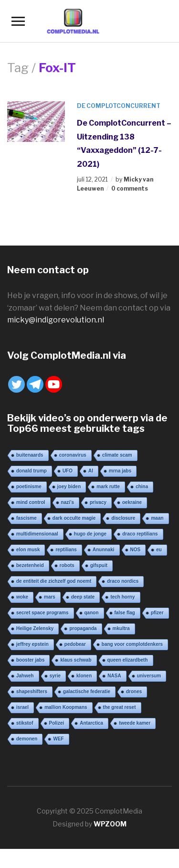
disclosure (123, 518)
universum (149, 676)
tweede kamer (135, 723)
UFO (68, 471)
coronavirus (73, 455)
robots (67, 565)
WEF (58, 739)
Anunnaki (104, 550)
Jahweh (25, 676)
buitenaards (30, 455)
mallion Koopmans (66, 707)
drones (134, 691)
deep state (83, 597)
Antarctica (91, 723)
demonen (27, 739)
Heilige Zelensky (35, 628)
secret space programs (42, 613)
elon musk (28, 550)
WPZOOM (110, 824)
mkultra (121, 628)
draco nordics (123, 581)
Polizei (57, 723)
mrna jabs (120, 471)
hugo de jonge (90, 534)
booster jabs (30, 660)
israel (22, 707)
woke (22, 597)
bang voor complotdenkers (132, 644)
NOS (136, 550)
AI (91, 471)
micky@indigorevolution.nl (56, 320)
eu (159, 550)
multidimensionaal (37, 534)
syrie (55, 676)
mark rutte (108, 487)
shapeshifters (32, 691)
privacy (98, 502)
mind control (31, 502)
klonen (84, 676)
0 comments (130, 188)
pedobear (75, 644)
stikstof (25, 723)
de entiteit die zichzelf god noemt (54, 581)
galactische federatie (87, 691)
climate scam (117, 455)
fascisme (26, 518)
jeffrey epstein (32, 644)
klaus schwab (76, 660)
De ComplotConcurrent (119, 106)
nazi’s (68, 502)
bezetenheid (30, 565)
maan (157, 518)
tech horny (122, 597)
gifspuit (99, 565)
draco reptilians (140, 534)
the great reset (120, 707)
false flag (125, 613)
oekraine (132, 502)
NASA (114, 676)
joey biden (69, 487)
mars (50, 597)
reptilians (66, 550)
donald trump (32, 471)
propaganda (83, 628)
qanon (92, 613)
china (142, 487)
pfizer (157, 613)
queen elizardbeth (128, 660)
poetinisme (29, 487)
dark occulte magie (74, 518)
